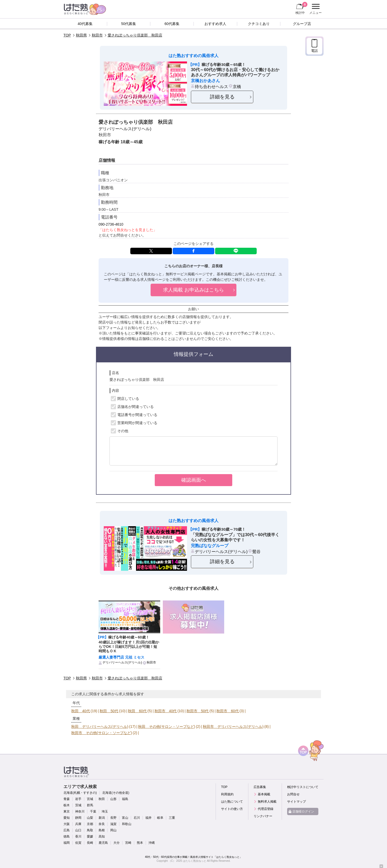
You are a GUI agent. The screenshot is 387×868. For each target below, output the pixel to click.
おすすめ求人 (215, 24)
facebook (193, 251)
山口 (78, 830)
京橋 (237, 86)
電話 (314, 51)
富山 (125, 818)
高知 (102, 836)
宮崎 (128, 843)
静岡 (78, 818)
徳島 (67, 836)
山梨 (90, 818)
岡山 (113, 830)
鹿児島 (103, 843)
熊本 (140, 843)
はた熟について (232, 802)
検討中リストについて (303, 787)
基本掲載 (264, 794)
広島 (67, 830)
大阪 (67, 824)
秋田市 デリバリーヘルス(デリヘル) (233, 727)
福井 (149, 818)
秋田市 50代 (198, 711)
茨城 (78, 805)
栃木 (67, 805)
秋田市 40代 (166, 711)
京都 (90, 824)
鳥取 (90, 830)
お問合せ (293, 794)
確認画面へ (194, 480)
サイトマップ (296, 802)
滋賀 (113, 824)
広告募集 (260, 787)
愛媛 (90, 836)
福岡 (67, 843)
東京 (67, 811)
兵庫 (78, 824)
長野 (113, 818)
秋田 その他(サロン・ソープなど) (167, 727)
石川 (137, 818)
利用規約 (227, 794)
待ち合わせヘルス (211, 86)
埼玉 (105, 811)
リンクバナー (263, 816)
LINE (236, 251)
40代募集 (85, 24)
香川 (78, 836)
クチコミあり (259, 24)
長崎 (90, 843)
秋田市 (97, 35)
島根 (102, 830)
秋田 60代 (137, 711)
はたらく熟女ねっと (195, 861)
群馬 (90, 805)
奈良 (102, 824)
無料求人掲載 (267, 802)
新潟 (102, 818)
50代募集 (129, 24)
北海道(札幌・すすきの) (80, 793)
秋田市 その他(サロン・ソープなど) (102, 733)
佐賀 (78, 843)
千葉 (93, 811)
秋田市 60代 (228, 711)
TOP (67, 35)
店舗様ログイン (303, 811)
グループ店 (302, 24)
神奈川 (80, 811)
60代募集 (172, 24)
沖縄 (152, 843)
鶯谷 (256, 551)
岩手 (78, 799)
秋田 (102, 799)
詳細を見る (222, 97)
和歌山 (127, 824)
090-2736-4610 (111, 224)
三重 (172, 818)
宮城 (90, 799)
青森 (67, 799)
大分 (117, 843)
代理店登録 (266, 809)
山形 (113, 799)
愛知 (67, 818)
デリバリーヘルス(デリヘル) (125, 129)
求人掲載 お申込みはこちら (193, 290)
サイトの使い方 (232, 809)
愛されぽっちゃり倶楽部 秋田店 (135, 35)
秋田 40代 (81, 711)
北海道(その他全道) (116, 793)
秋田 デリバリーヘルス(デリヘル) (100, 727)
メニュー (315, 9)
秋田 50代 (109, 711)
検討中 (301, 8)
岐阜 (160, 818)
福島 (125, 799)
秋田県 (81, 35)
